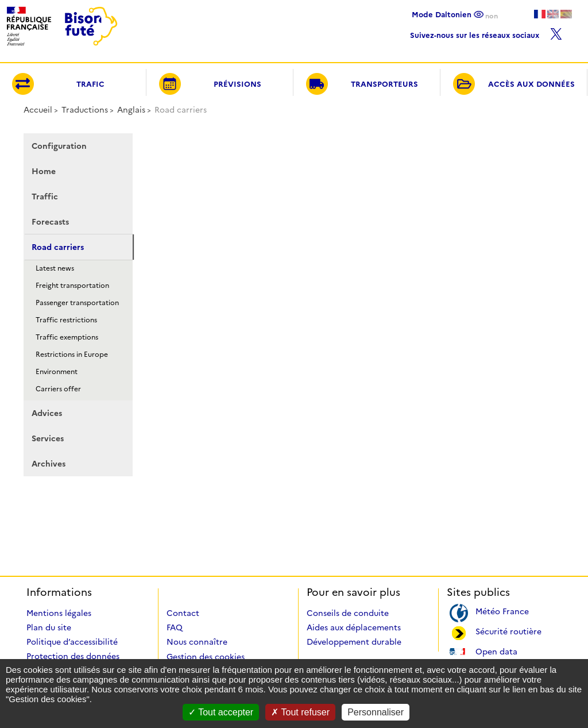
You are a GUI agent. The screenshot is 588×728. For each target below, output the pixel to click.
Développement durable (354, 642)
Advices (47, 413)
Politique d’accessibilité (72, 642)
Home (44, 171)
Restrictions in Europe (72, 354)
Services (48, 438)
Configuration (59, 146)
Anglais (131, 110)
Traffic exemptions (67, 337)
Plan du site (49, 627)
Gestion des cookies (206, 657)
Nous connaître (197, 642)
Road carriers (58, 247)
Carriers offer (58, 389)
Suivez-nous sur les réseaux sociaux (486, 32)
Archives (49, 464)
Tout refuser (300, 712)
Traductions (85, 110)
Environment (57, 371)
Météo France (502, 610)
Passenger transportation (77, 303)
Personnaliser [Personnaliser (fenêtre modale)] (376, 712)
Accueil (38, 110)
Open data (496, 651)
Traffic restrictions (66, 320)
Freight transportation (72, 285)
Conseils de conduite (348, 613)
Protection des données (73, 656)
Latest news (55, 268)
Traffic (45, 197)
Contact (183, 613)
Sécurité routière (508, 631)
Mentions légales (59, 613)
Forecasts (50, 222)
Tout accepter (221, 712)
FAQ (175, 627)
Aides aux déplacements (354, 627)
